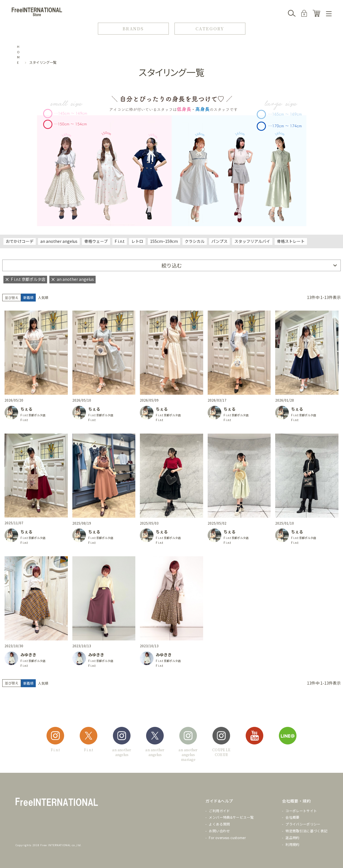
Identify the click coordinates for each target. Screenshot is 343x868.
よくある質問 (219, 824)
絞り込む (172, 265)
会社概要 (292, 817)
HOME (18, 54)
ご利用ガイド (219, 811)
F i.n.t (120, 241)
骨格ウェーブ (96, 241)
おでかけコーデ (20, 241)
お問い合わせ (219, 831)
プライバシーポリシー (303, 824)
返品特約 (292, 838)
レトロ (137, 241)
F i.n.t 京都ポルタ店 (33, 415)
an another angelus (59, 241)
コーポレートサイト (301, 811)
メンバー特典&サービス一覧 (231, 817)
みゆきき (28, 655)
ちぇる (26, 409)
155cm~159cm (164, 241)
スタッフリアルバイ (252, 241)
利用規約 (292, 844)
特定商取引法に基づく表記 (306, 831)
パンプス (219, 241)
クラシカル (195, 241)
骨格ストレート (291, 241)
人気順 (43, 297)
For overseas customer (227, 838)
